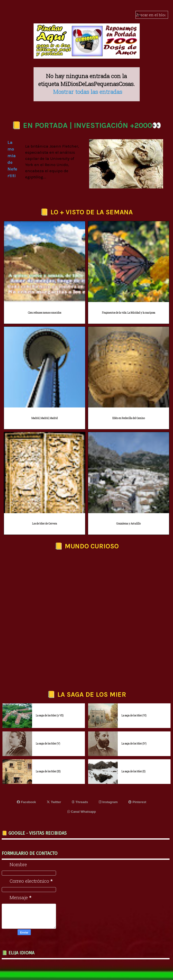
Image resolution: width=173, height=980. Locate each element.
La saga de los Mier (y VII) (50, 716)
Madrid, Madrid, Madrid (45, 418)
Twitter (54, 802)
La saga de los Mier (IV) (134, 744)
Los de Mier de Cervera (45, 524)
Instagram (108, 802)
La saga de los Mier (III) (48, 771)
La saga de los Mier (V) (48, 744)
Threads (80, 802)
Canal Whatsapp (82, 812)
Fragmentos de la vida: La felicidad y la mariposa (129, 313)
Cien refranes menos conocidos (45, 313)
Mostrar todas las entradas (88, 92)
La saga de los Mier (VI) (134, 716)
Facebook (26, 802)
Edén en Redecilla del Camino (129, 418)
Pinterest (137, 802)
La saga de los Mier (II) (133, 771)
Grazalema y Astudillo (128, 524)
